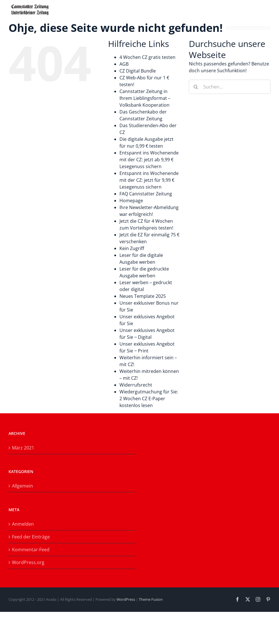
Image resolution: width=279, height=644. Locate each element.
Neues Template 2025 (143, 296)
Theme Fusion (151, 599)
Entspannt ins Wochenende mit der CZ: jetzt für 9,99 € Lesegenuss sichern (149, 180)
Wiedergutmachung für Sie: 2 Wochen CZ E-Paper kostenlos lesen (149, 399)
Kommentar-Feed (31, 550)
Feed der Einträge (31, 537)
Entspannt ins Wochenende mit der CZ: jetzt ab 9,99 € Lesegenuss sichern (149, 160)
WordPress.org (28, 562)
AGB (124, 64)
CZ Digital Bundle (138, 71)
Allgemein (22, 486)
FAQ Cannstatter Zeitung (146, 194)
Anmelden (23, 524)
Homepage (131, 201)
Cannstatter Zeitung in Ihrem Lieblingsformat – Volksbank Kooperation (145, 98)
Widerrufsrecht (136, 385)
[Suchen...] (230, 87)
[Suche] (196, 87)
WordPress (126, 599)
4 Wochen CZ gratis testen (147, 57)
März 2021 (23, 448)
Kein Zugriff (132, 248)
